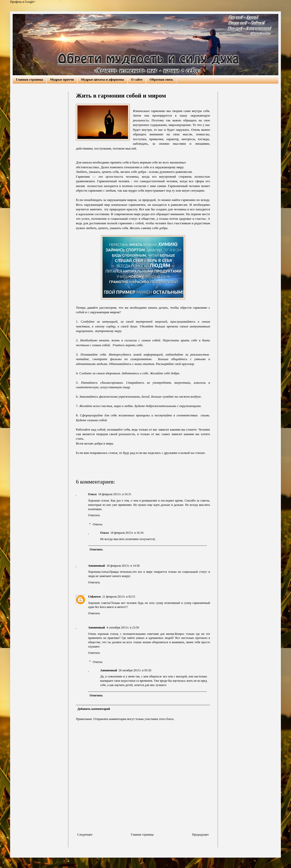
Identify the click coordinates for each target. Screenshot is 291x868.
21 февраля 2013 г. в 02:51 (119, 597)
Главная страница (29, 79)
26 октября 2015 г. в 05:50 (135, 670)
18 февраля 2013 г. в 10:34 (127, 533)
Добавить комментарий (94, 709)
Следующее (85, 835)
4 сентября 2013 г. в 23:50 (123, 627)
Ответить (94, 515)
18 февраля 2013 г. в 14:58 (123, 566)
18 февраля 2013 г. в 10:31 (115, 494)
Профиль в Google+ (23, 2)
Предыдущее (200, 835)
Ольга (92, 494)
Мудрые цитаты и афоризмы (102, 79)
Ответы (97, 524)
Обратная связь (161, 79)
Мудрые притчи (62, 79)
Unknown (94, 597)
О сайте (137, 79)
